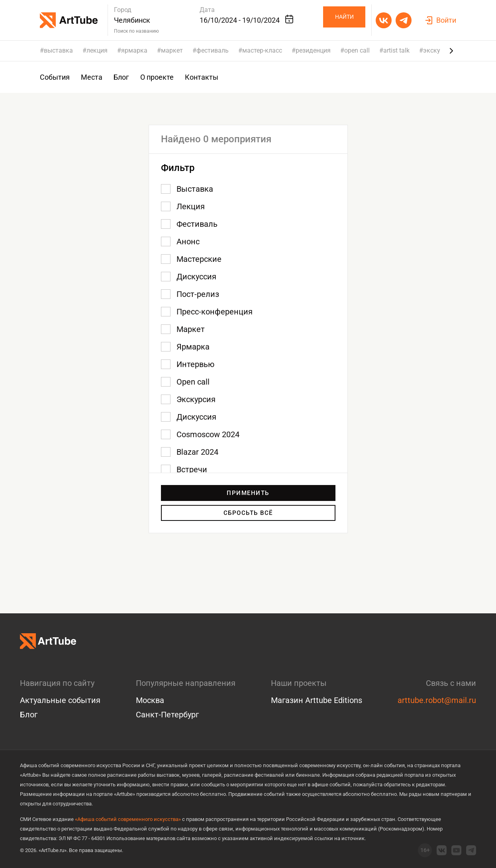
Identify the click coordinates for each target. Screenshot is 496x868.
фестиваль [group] (213, 51)
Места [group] (92, 77)
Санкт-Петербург (167, 715)
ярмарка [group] (134, 51)
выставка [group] (58, 51)
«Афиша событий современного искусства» (128, 819)
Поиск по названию (136, 31)
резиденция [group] (313, 51)
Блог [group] (121, 77)
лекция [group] (97, 51)
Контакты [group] (202, 77)
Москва (150, 700)
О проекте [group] (157, 77)
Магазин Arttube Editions (317, 700)
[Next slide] (451, 51)
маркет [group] (172, 51)
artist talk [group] (396, 51)
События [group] (55, 77)
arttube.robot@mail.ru (437, 700)
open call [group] (357, 51)
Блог (29, 715)
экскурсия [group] (439, 51)
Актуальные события (60, 700)
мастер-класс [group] (262, 51)
